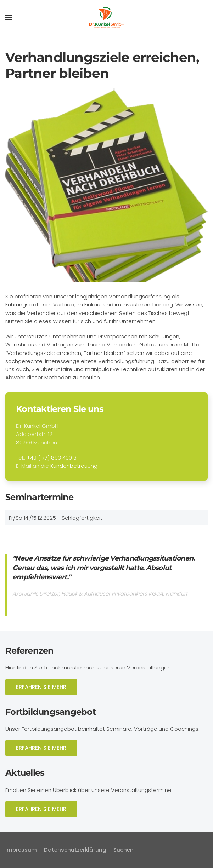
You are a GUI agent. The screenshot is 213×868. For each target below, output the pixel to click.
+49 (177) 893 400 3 (52, 458)
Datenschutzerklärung (75, 850)
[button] (9, 18)
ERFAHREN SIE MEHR (41, 687)
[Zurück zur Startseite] (107, 18)
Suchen (124, 850)
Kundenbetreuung (74, 466)
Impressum (21, 850)
